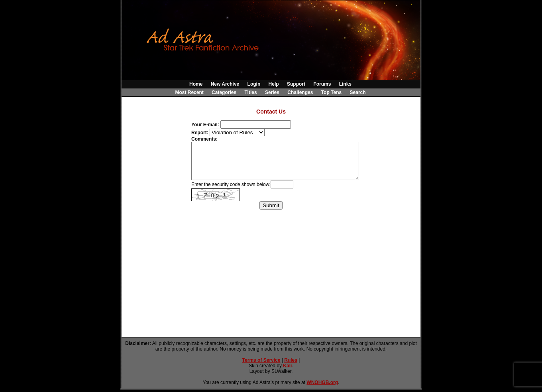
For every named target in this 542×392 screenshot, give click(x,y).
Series (272, 92)
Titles (250, 92)
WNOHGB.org (322, 382)
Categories (224, 92)
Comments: (204, 139)
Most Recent (189, 92)
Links (345, 84)
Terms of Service (261, 360)
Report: (200, 133)
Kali (287, 366)
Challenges (300, 92)
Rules (291, 360)
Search (358, 92)
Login (254, 84)
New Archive (225, 84)
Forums (322, 84)
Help (274, 84)
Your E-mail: (205, 125)
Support (296, 84)
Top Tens (332, 92)
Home (196, 84)
